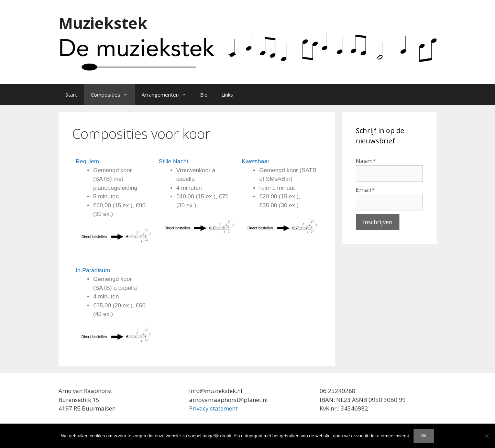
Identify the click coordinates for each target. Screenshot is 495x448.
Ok (424, 436)
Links (227, 95)
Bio (204, 95)
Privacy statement (213, 408)
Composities (113, 95)
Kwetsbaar (255, 161)
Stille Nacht (174, 161)
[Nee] (486, 436)
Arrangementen (167, 95)
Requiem (87, 161)
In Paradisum (93, 270)
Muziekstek (103, 23)
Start (71, 95)
